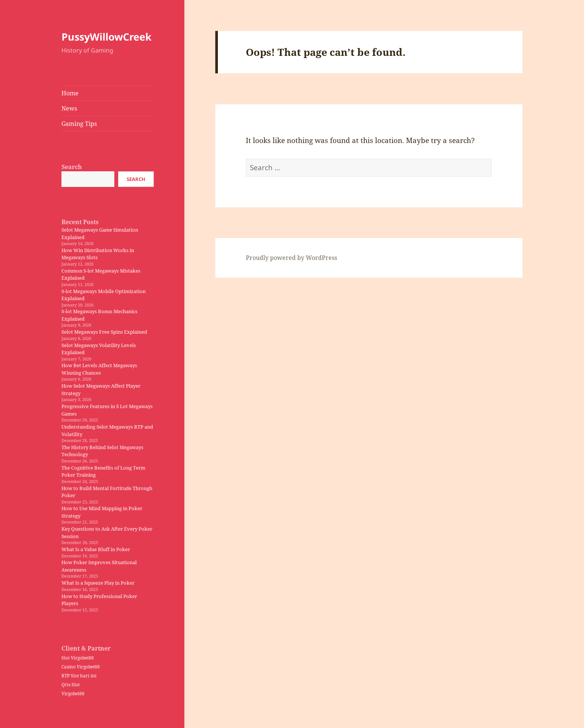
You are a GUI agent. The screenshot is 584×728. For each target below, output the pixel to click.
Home (70, 93)
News (69, 108)
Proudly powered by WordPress (291, 258)
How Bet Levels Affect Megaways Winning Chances (99, 369)
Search (72, 167)
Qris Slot (71, 685)
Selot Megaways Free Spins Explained (104, 332)
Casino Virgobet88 (81, 667)
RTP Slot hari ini (79, 676)
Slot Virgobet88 (78, 658)
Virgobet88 (73, 694)
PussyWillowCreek (107, 37)
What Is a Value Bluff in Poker (96, 549)
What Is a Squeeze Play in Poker (98, 583)
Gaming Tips (79, 124)
